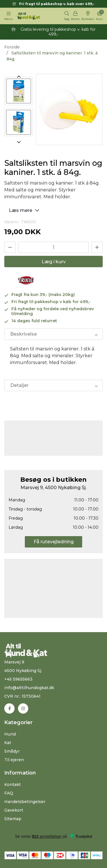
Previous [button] (19, 77)
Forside (12, 47)
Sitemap (13, 819)
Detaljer (19, 385)
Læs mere (25, 210)
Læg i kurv (54, 262)
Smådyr (12, 751)
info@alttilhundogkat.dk (29, 688)
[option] (19, 108)
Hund (10, 734)
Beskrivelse (24, 334)
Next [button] (19, 142)
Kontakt (13, 785)
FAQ (9, 793)
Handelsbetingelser (25, 802)
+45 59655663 (18, 679)
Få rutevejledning (54, 542)
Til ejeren (14, 760)
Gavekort (14, 810)
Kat (8, 743)
